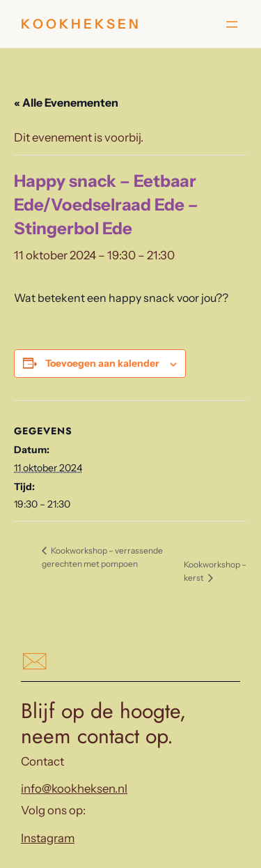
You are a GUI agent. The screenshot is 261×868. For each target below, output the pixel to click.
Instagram (48, 838)
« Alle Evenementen (66, 102)
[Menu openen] (232, 24)
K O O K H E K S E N (80, 24)
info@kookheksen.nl (74, 789)
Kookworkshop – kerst (215, 571)
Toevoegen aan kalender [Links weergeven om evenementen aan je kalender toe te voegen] (102, 363)
